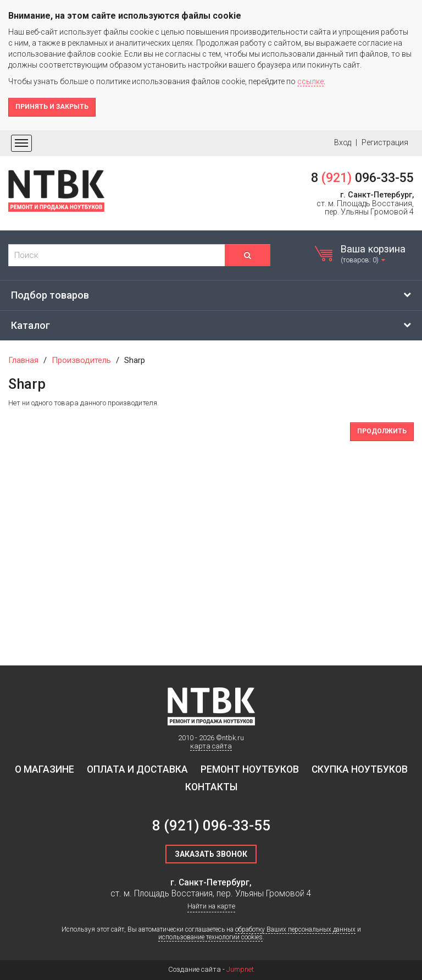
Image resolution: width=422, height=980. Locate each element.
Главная (23, 360)
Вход (343, 142)
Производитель (81, 360)
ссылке (310, 81)
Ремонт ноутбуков (250, 769)
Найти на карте (211, 906)
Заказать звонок (211, 854)
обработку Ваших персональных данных (295, 929)
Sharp (135, 360)
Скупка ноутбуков (360, 769)
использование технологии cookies (210, 937)
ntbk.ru (233, 738)
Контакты (211, 787)
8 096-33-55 (362, 178)
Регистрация (385, 142)
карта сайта (211, 746)
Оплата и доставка (137, 769)
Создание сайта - (211, 969)
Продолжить (382, 431)
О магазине (45, 769)
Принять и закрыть (52, 107)
